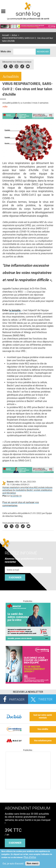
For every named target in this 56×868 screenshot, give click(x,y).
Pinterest (17, 66)
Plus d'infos (30, 857)
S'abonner (15, 577)
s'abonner (15, 843)
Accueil (5, 35)
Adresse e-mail (13, 565)
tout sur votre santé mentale (43, 716)
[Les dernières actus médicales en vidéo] (28, 788)
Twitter (11, 66)
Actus (14, 35)
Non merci (32, 863)
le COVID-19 (16, 496)
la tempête (15, 310)
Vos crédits (43, 729)
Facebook (5, 66)
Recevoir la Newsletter (28, 692)
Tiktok (22, 66)
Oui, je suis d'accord (13, 864)
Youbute (28, 66)
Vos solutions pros (43, 741)
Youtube (28, 526)
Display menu (3, 11)
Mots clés (6, 51)
